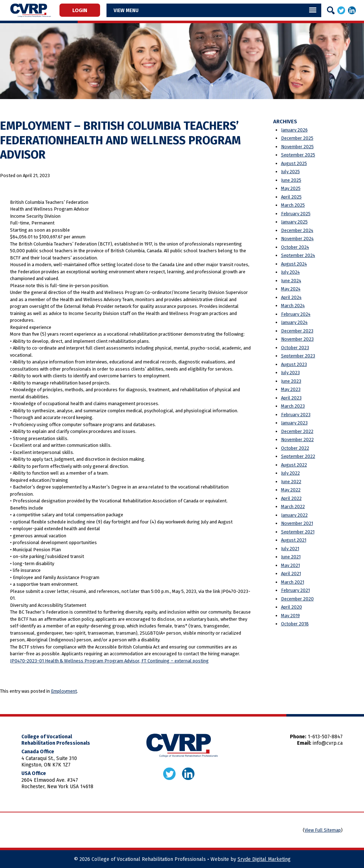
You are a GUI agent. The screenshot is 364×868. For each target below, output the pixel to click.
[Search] (331, 10)
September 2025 (298, 155)
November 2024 (297, 239)
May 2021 (290, 565)
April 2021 (291, 573)
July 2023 (290, 373)
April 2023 (291, 398)
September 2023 (298, 356)
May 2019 (290, 616)
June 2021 (291, 557)
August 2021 (294, 540)
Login (80, 10)
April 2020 (292, 607)
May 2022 (291, 490)
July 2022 (290, 473)
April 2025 (291, 197)
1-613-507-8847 (325, 737)
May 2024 (291, 289)
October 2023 (295, 348)
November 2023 (297, 339)
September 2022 (298, 456)
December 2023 (297, 331)
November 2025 (297, 147)
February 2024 (296, 314)
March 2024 (293, 306)
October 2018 (295, 624)
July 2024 (290, 272)
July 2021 (290, 549)
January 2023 (294, 423)
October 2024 (295, 247)
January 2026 (294, 130)
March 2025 (293, 205)
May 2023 (291, 389)
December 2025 (297, 138)
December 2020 (297, 599)
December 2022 (297, 431)
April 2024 (291, 297)
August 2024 (294, 264)
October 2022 (295, 448)
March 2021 (293, 582)
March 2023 (293, 406)
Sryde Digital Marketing (264, 859)
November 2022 (297, 440)
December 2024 (297, 230)
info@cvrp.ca (328, 743)
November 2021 (297, 523)
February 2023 (296, 415)
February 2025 (296, 214)
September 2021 (298, 532)
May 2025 (291, 188)
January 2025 (294, 222)
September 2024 (298, 255)
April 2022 (291, 498)
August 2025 (294, 163)
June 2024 (291, 281)
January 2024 (294, 322)
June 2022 (291, 482)
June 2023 (291, 381)
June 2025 (291, 180)
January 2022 (294, 515)
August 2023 (294, 364)
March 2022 (293, 507)
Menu (132, 10)
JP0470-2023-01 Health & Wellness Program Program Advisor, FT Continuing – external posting (109, 661)
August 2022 (294, 465)
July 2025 (290, 172)
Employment (64, 691)
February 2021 (295, 590)
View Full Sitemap (323, 830)
